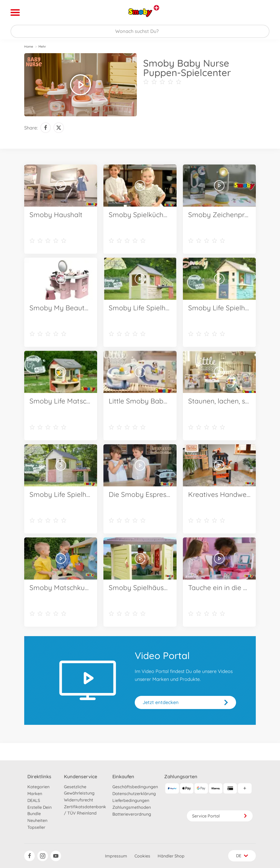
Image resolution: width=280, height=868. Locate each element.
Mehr (42, 46)
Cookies (142, 856)
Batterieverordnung (132, 814)
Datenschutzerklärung (134, 794)
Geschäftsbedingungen (135, 787)
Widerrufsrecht (79, 800)
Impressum (116, 856)
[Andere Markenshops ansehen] (156, 8)
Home (29, 46)
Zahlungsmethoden (132, 807)
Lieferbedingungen (131, 800)
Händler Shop (171, 856)
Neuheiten (37, 820)
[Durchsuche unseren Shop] (140, 31)
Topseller (36, 827)
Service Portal (220, 816)
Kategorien (38, 787)
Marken (35, 794)
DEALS (34, 800)
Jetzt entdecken (161, 702)
